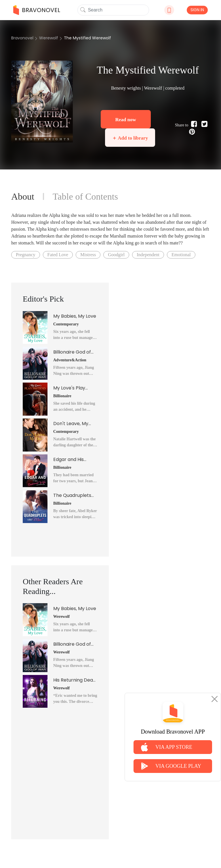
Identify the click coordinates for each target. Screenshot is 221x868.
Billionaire (62, 396)
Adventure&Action (70, 360)
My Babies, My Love (75, 316)
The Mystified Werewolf (87, 38)
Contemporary (66, 324)
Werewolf (49, 38)
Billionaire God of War (72, 352)
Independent (148, 255)
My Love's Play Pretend (69, 388)
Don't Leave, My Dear (71, 424)
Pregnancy (26, 255)
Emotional (181, 255)
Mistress (88, 255)
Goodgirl (116, 255)
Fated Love (58, 255)
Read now (125, 120)
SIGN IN (197, 10)
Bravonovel (22, 38)
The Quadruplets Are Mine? (72, 495)
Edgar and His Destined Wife (69, 460)
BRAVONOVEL (37, 10)
